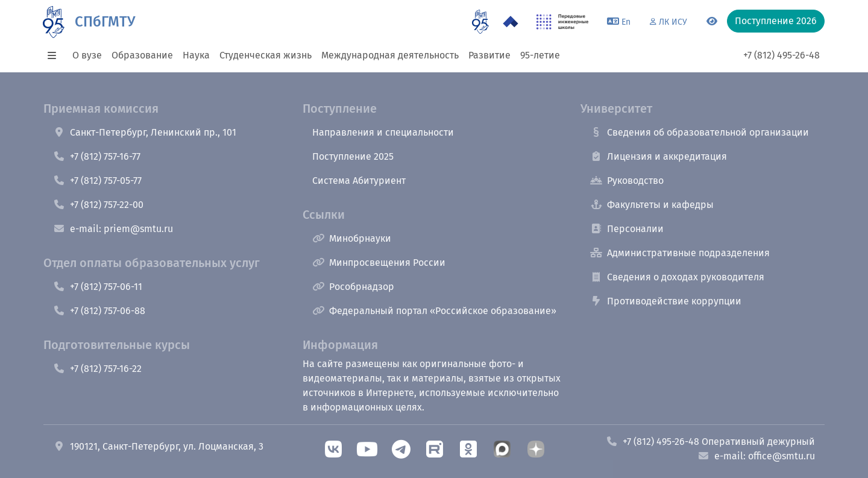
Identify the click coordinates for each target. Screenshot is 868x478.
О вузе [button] (87, 55)
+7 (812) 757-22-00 (98, 205)
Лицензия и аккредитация (659, 156)
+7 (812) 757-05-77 (97, 181)
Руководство (627, 181)
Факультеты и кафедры (652, 205)
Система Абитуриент (359, 181)
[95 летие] (480, 22)
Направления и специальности (383, 132)
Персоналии (627, 229)
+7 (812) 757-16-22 (97, 369)
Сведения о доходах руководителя (677, 277)
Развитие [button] (489, 55)
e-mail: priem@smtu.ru (113, 229)
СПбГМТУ (105, 22)
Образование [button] (142, 55)
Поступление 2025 (353, 156)
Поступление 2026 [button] (776, 21)
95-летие (540, 55)
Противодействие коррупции (666, 301)
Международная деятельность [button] (390, 55)
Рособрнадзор (353, 287)
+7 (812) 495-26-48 (782, 55)
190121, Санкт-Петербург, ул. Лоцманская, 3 (158, 446)
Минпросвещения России (379, 263)
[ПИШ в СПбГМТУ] (563, 22)
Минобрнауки (352, 238)
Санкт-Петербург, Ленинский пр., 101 (145, 132)
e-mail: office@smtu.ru (756, 456)
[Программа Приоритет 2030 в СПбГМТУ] (511, 22)
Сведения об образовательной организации (700, 132)
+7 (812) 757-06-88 (99, 311)
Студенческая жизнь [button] (266, 55)
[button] (55, 55)
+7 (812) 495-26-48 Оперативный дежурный (710, 442)
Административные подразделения (680, 253)
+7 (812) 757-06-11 (98, 287)
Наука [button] (196, 55)
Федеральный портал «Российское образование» (434, 311)
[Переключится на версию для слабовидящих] (712, 22)
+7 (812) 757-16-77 (97, 156)
